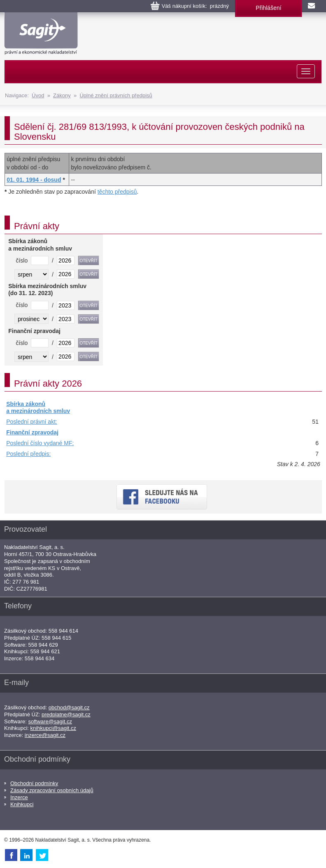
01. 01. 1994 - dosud (34, 180)
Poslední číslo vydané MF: (40, 443)
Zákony (62, 95)
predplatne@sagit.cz (66, 714)
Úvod (38, 95)
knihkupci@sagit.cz (53, 728)
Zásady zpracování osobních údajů (52, 790)
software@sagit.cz (50, 721)
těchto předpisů (117, 192)
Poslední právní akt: (32, 422)
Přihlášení (268, 8)
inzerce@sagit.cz (45, 735)
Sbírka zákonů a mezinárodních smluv (38, 408)
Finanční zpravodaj (32, 432)
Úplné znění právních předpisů (116, 95)
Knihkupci (22, 804)
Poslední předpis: (28, 454)
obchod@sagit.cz (69, 707)
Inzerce (19, 797)
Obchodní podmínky (34, 783)
